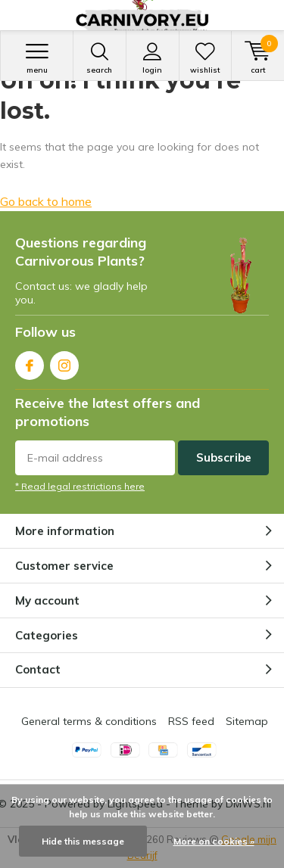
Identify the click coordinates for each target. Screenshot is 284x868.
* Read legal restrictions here (80, 486)
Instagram (64, 362)
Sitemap (247, 721)
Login (153, 58)
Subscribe (224, 457)
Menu (37, 58)
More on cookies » (214, 841)
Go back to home (46, 201)
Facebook (30, 362)
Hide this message (83, 841)
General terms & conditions (89, 721)
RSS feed (191, 721)
